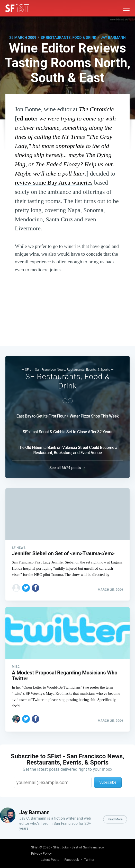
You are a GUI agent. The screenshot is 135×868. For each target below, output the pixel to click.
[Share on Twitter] (26, 588)
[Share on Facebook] (35, 588)
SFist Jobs (61, 847)
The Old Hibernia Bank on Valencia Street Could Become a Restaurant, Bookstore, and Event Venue (67, 450)
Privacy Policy (41, 853)
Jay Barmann (113, 38)
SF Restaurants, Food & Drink (68, 38)
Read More (115, 819)
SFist (35, 847)
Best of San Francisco (88, 847)
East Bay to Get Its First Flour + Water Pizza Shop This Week (68, 416)
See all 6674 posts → (67, 468)
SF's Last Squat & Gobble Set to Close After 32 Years (67, 432)
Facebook (72, 860)
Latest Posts (50, 860)
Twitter (89, 860)
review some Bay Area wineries (54, 183)
